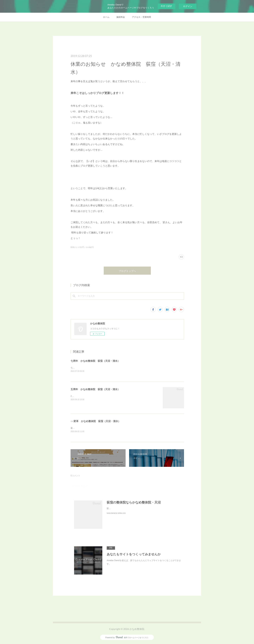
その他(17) (90, 247)
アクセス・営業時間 (141, 17)
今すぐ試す (166, 6)
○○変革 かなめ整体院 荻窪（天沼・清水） (96, 422)
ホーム (106, 17)
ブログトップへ (127, 271)
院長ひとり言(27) (77, 247)
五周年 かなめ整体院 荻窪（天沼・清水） (95, 390)
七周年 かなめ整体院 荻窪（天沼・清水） (95, 361)
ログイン (188, 6)
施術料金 (121, 17)
